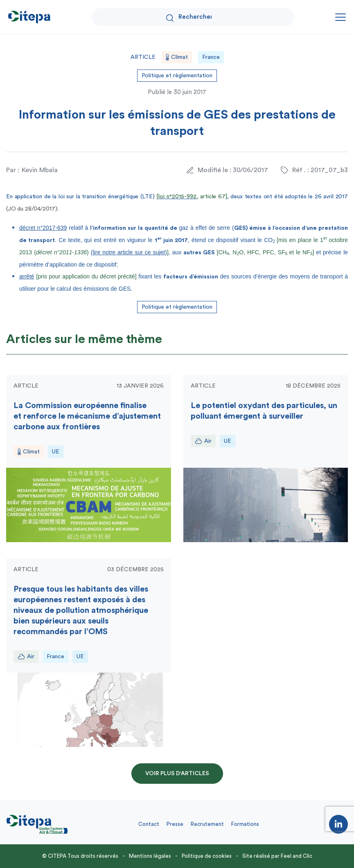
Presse (175, 824)
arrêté (27, 276)
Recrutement (207, 824)
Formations (245, 824)
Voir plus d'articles (177, 774)
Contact (149, 824)
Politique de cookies (207, 856)
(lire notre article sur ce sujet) (129, 252)
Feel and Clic (297, 856)
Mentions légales (150, 856)
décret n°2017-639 (43, 228)
